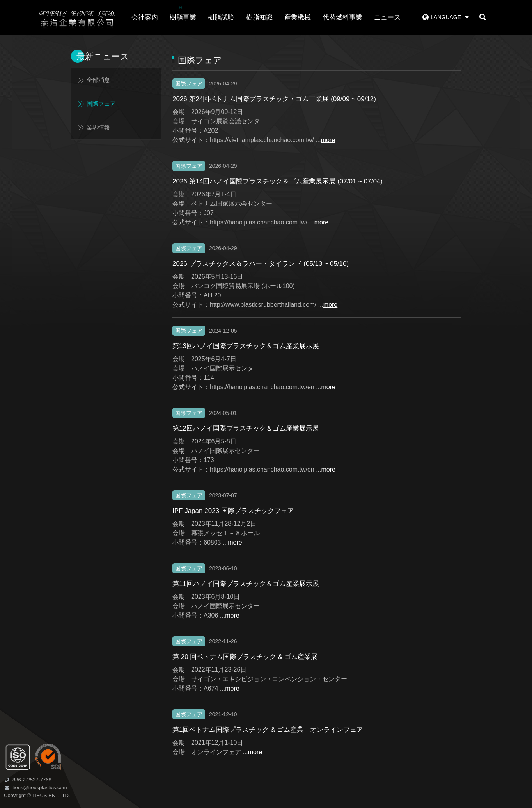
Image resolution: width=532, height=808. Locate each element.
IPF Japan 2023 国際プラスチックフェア (233, 511)
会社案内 (145, 17)
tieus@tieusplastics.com (40, 788)
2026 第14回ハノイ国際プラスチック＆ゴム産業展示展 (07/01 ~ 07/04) (278, 181)
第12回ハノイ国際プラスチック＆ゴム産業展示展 (246, 428)
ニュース (387, 17)
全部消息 (98, 80)
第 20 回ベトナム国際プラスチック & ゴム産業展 (245, 657)
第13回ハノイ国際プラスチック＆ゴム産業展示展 (246, 346)
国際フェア (101, 104)
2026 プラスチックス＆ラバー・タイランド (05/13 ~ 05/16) (261, 264)
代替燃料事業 (342, 17)
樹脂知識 (259, 17)
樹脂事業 (183, 12)
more (328, 140)
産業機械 (298, 17)
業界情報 (98, 127)
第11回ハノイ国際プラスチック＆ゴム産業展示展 (246, 584)
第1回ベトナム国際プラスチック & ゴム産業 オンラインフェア (268, 730)
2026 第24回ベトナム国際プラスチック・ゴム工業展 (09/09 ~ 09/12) (274, 99)
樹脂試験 (221, 17)
